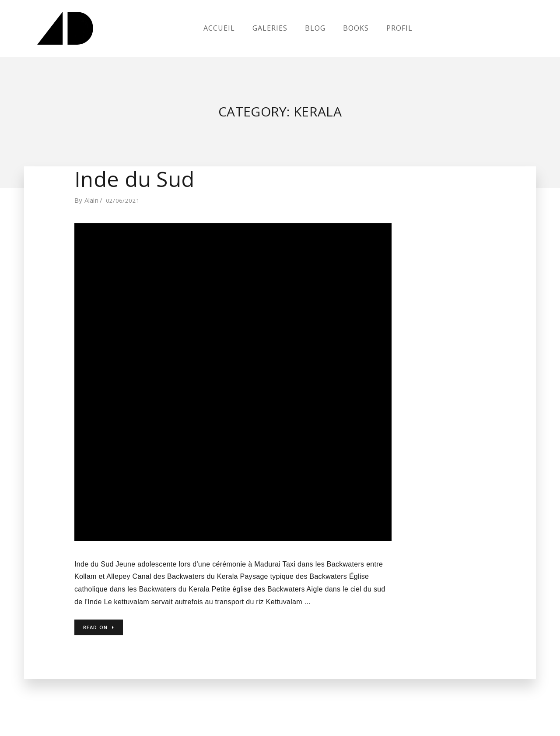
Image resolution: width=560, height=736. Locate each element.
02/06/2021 (123, 201)
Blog (315, 28)
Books (356, 28)
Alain (92, 200)
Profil (399, 28)
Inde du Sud (134, 179)
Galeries (270, 28)
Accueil (219, 28)
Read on (99, 627)
